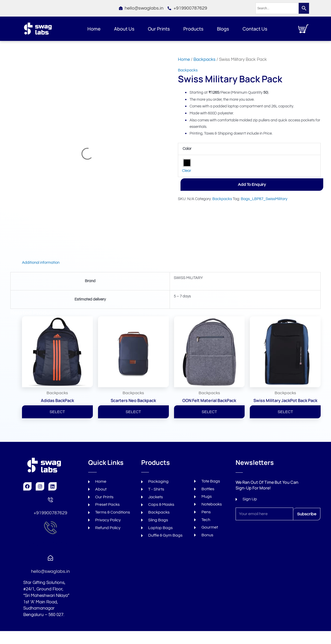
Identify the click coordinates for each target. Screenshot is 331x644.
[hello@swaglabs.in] (50, 558)
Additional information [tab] (41, 263)
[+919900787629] (50, 500)
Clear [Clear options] (187, 171)
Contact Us (255, 29)
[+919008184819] (50, 528)
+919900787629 (50, 513)
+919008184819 (52, 545)
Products (193, 29)
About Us (124, 29)
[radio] (187, 163)
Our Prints (159, 29)
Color (187, 149)
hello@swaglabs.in (50, 571)
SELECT (57, 412)
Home (94, 29)
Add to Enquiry (252, 185)
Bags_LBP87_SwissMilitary (264, 199)
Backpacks (204, 59)
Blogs (223, 29)
